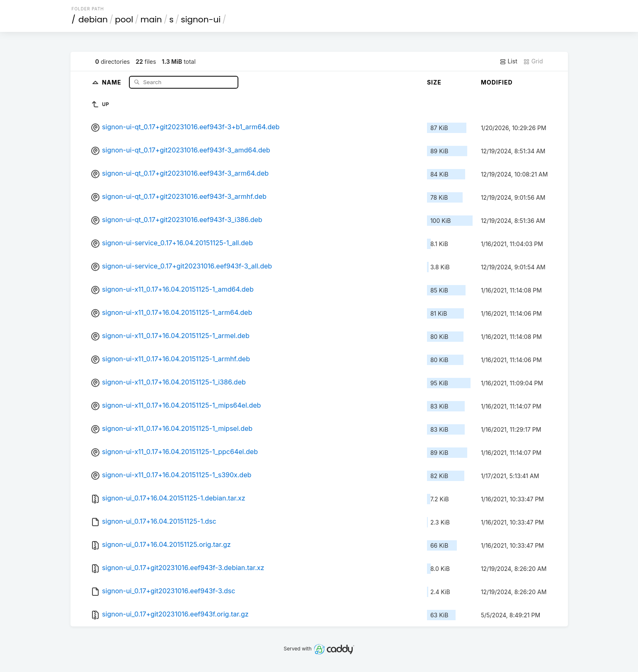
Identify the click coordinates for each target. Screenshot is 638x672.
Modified (497, 82)
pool (124, 19)
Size (434, 82)
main (151, 19)
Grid (533, 61)
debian (93, 19)
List (508, 61)
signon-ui (201, 19)
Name (113, 82)
